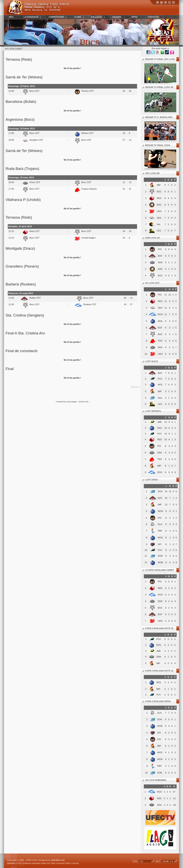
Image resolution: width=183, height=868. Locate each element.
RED (159, 198)
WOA (160, 759)
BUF (160, 256)
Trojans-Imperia (89, 189)
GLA (160, 713)
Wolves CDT (88, 133)
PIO (160, 249)
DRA (160, 262)
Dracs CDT (35, 182)
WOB (160, 726)
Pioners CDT (88, 91)
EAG (159, 205)
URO (159, 211)
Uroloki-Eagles (89, 238)
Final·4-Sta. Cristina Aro (25, 333)
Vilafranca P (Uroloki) (23, 200)
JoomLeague (72, 402)
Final (10, 369)
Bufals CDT (35, 298)
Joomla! (11, 863)
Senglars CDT (36, 140)
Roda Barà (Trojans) (22, 169)
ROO (160, 314)
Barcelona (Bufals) (21, 102)
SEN (159, 218)
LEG (159, 231)
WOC (160, 752)
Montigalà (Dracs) (20, 248)
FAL (159, 224)
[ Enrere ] (135, 387)
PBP (160, 766)
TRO (160, 341)
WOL (160, 321)
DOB (160, 773)
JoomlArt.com (58, 860)
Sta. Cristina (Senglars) (25, 315)
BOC (159, 192)
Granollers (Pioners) (22, 266)
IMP (159, 185)
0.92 (87, 402)
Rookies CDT (90, 304)
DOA (160, 719)
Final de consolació (22, 351)
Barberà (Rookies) (21, 284)
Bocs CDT (34, 91)
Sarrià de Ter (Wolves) (24, 77)
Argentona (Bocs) (20, 119)
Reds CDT (35, 231)
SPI (159, 733)
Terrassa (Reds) (19, 59)
